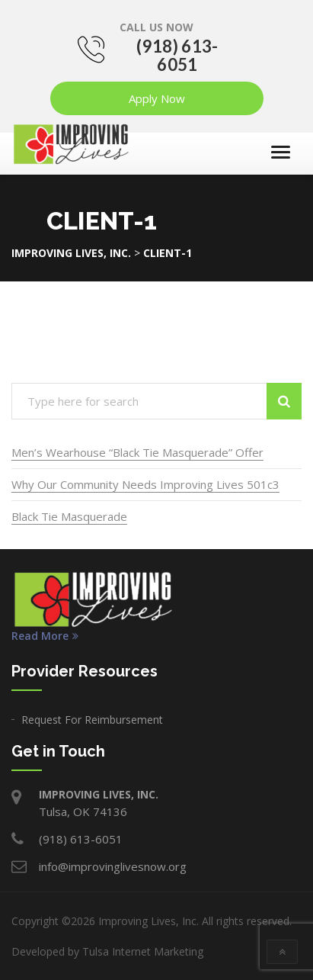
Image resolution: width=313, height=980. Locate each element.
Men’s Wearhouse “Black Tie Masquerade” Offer (137, 452)
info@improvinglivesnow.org (113, 866)
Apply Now (157, 98)
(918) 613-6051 (177, 55)
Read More (45, 636)
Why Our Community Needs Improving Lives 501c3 (145, 484)
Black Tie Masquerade (69, 516)
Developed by (107, 951)
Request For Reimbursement (92, 720)
